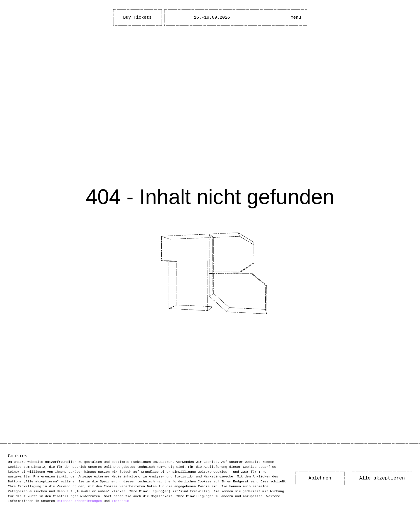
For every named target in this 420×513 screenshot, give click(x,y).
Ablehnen (320, 478)
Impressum (120, 501)
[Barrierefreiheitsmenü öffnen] (278, 17)
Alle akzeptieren (382, 478)
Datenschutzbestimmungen (79, 501)
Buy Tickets (137, 18)
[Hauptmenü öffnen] (296, 17)
